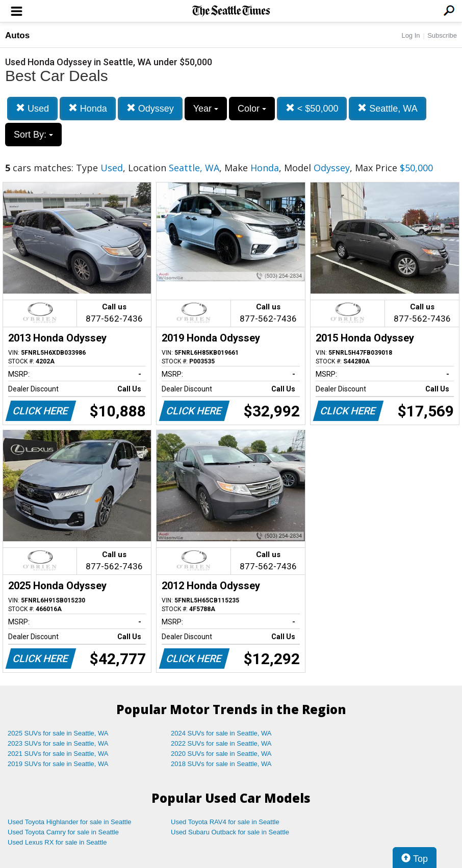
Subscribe (442, 35)
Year (206, 109)
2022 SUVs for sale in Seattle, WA (221, 743)
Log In (410, 35)
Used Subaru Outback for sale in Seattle (230, 832)
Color (252, 109)
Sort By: (33, 135)
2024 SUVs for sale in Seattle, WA (221, 733)
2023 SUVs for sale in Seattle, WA (58, 743)
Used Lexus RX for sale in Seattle (57, 842)
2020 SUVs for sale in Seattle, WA (221, 754)
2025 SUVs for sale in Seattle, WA (58, 733)
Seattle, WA (387, 108)
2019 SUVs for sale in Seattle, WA (58, 764)
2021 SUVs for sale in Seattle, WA (58, 754)
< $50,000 (312, 108)
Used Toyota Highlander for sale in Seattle (70, 822)
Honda (88, 108)
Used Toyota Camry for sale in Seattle (63, 832)
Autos (17, 35)
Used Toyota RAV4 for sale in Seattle (225, 822)
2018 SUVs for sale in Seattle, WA (221, 764)
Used (32, 108)
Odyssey (150, 108)
